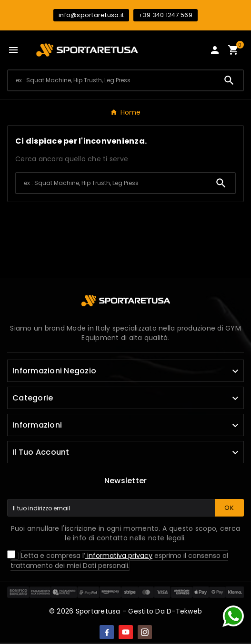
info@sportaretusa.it (91, 15)
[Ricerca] (112, 80)
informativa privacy (119, 556)
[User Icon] (215, 50)
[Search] (229, 80)
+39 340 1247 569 (166, 15)
